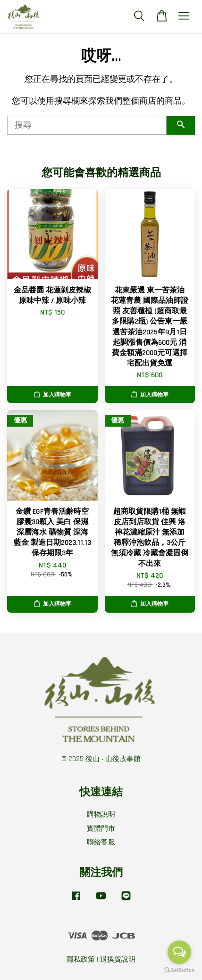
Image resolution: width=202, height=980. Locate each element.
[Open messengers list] (179, 952)
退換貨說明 (118, 960)
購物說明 (101, 814)
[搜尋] (87, 125)
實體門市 (101, 829)
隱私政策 (81, 960)
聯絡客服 (101, 842)
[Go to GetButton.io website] (179, 970)
